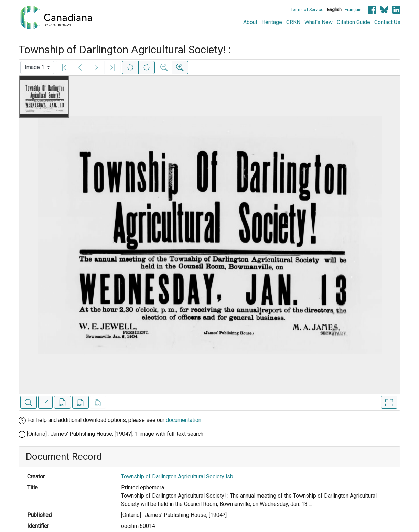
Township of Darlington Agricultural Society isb (177, 476)
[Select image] (37, 67)
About (250, 22)
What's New (319, 22)
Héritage (272, 22)
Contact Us (387, 22)
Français (353, 9)
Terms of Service (307, 9)
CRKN (293, 22)
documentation (184, 420)
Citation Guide (353, 22)
